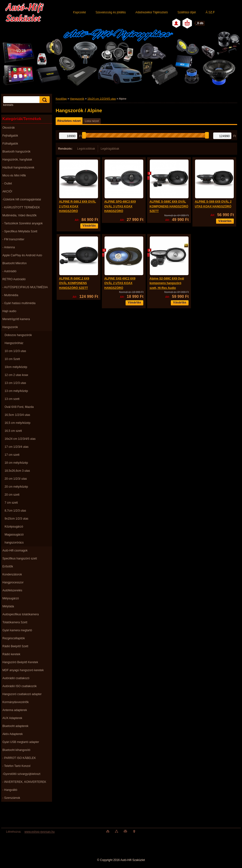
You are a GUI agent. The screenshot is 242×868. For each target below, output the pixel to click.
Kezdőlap (61, 99)
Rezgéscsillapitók (14, 638)
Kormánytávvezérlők (16, 702)
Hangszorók (10, 327)
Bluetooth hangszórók (16, 152)
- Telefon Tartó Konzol (16, 766)
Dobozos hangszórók (18, 335)
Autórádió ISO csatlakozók (19, 686)
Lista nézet (92, 121)
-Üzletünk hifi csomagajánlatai (22, 199)
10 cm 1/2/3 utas (15, 351)
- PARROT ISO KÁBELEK (19, 758)
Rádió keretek (11, 654)
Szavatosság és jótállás (110, 12)
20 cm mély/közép (16, 487)
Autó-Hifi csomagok (15, 551)
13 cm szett (12, 399)
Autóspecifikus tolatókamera (21, 614)
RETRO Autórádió (14, 279)
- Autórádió (9, 271)
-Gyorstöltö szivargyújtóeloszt (21, 774)
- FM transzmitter (13, 239)
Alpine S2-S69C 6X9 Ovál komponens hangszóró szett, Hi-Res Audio (167, 283)
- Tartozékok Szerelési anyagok (23, 223)
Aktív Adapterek (13, 734)
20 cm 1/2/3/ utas (16, 479)
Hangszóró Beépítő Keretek (20, 662)
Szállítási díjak (186, 12)
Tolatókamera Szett (15, 622)
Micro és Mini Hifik (14, 176)
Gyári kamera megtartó (17, 630)
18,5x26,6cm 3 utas (17, 471)
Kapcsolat (79, 12)
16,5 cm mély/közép (18, 423)
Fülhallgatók (10, 144)
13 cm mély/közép (16, 391)
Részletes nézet (69, 121)
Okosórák (9, 128)
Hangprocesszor (13, 582)
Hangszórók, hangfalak (17, 160)
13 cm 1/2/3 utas (15, 383)
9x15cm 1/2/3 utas (16, 519)
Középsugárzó (14, 527)
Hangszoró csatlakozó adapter (22, 694)
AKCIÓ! (7, 191)
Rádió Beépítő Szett (15, 646)
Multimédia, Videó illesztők (19, 215)
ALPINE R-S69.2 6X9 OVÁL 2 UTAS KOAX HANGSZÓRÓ (78, 206)
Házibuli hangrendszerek (18, 168)
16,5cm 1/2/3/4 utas (17, 415)
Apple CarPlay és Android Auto (22, 255)
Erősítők (8, 566)
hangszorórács (14, 543)
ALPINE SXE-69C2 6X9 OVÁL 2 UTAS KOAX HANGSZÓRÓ (120, 283)
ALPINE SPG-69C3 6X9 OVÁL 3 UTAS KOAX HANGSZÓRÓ (120, 206)
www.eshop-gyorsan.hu (40, 832)
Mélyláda (8, 606)
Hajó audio (9, 311)
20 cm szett (12, 495)
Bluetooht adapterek (15, 726)
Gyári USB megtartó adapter (21, 742)
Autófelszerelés (12, 590)
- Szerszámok (11, 798)
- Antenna (9, 247)
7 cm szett (11, 503)
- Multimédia (10, 295)
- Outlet (7, 184)
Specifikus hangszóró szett (20, 559)
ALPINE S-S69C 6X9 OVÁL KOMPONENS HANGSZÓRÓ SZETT (169, 206)
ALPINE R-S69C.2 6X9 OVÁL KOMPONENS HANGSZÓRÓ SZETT (74, 283)
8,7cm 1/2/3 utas (15, 511)
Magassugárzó (14, 535)
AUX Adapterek (12, 718)
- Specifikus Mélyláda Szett (20, 231)
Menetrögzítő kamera (16, 319)
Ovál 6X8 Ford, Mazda (19, 407)
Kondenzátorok (12, 574)
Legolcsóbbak (86, 149)
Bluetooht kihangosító (16, 750)
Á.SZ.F (210, 12)
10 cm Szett (12, 359)
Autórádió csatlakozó (16, 678)
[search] (44, 100)
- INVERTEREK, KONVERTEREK (24, 782)
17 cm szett (12, 455)
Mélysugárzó (11, 598)
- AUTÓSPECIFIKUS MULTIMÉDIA (25, 287)
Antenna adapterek (15, 710)
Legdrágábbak (110, 149)
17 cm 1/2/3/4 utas (17, 447)
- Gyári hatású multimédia (19, 303)
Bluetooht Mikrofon (15, 263)
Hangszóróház (14, 343)
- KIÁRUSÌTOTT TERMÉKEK (21, 207)
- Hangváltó (10, 790)
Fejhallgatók (10, 136)
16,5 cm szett (13, 431)
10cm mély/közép (16, 367)
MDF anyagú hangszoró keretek (23, 670)
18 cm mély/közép (16, 463)
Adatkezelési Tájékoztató (151, 12)
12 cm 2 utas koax (16, 375)
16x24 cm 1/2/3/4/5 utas (20, 439)
